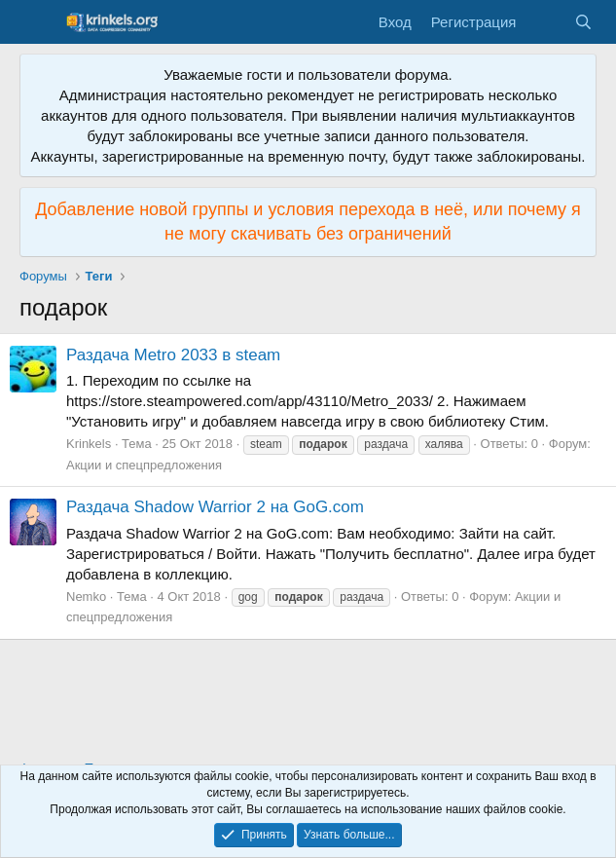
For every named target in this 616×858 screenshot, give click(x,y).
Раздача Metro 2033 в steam (173, 355)
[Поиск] (583, 22)
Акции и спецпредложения (144, 465)
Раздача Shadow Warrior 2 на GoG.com (215, 507)
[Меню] (36, 22)
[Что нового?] (544, 22)
